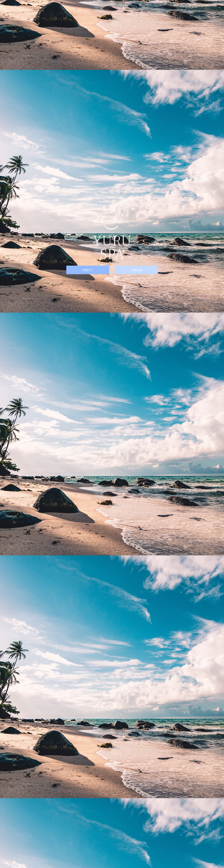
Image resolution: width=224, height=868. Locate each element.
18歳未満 (136, 270)
